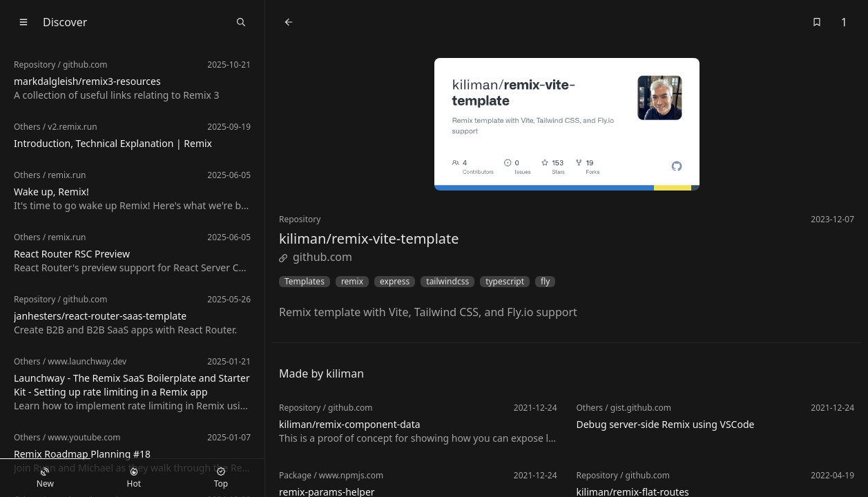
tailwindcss (447, 282)
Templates (305, 282)
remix (352, 282)
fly (545, 282)
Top (221, 478)
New (45, 478)
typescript (505, 282)
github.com (316, 257)
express (395, 282)
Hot (134, 478)
